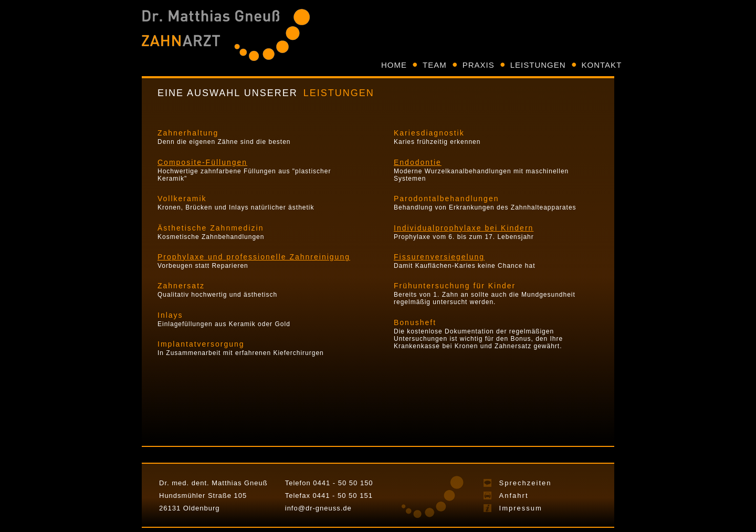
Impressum (521, 508)
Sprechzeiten (526, 483)
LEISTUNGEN (538, 65)
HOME (394, 65)
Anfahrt (514, 496)
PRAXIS (479, 65)
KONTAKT (602, 65)
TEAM (435, 65)
